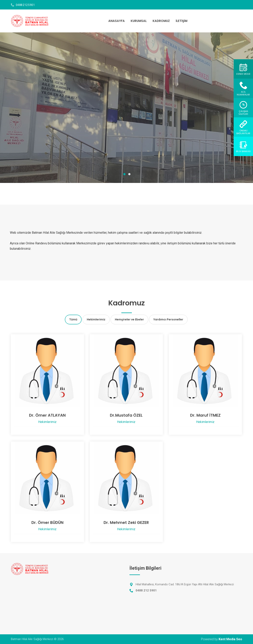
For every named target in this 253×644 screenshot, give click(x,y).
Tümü (73, 319)
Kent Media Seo (230, 639)
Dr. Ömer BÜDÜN (47, 523)
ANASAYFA (117, 21)
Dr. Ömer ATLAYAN (47, 415)
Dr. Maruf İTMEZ (205, 415)
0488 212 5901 (25, 5)
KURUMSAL (139, 21)
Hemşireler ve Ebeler (129, 319)
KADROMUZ (161, 21)
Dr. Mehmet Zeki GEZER (126, 523)
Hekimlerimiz (96, 319)
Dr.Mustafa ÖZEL (126, 415)
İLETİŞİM (182, 21)
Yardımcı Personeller (168, 319)
